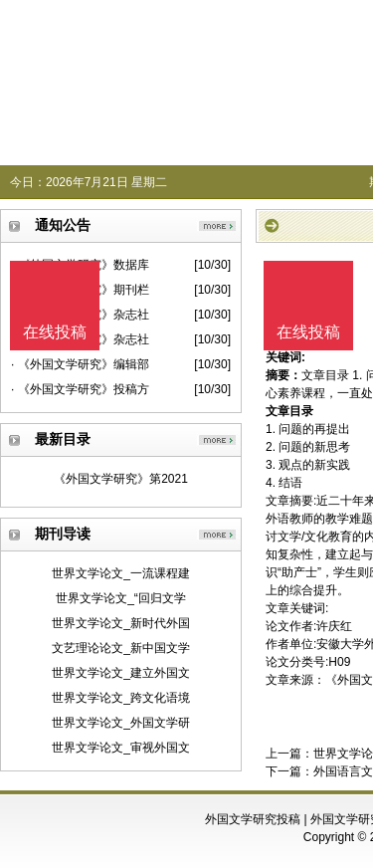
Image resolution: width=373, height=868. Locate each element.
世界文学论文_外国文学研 (121, 723)
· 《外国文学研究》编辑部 (80, 364)
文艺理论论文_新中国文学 (121, 648)
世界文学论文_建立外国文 (121, 673)
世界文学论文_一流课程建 (121, 573)
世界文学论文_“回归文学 (121, 598)
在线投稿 (308, 332)
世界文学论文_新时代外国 (121, 623)
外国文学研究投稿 (253, 819)
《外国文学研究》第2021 (121, 479)
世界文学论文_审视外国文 (121, 748)
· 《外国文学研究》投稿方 (80, 389)
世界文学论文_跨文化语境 (121, 698)
